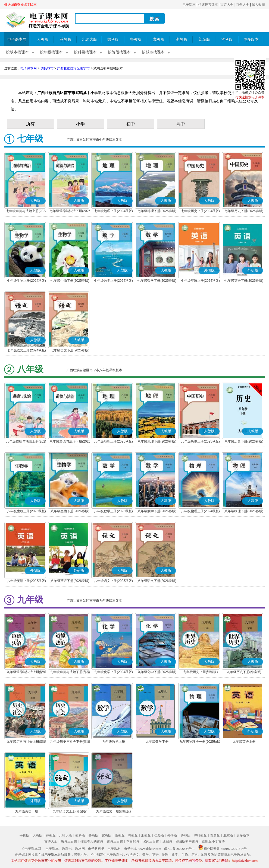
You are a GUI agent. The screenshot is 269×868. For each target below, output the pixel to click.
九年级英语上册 (244, 742)
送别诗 (167, 841)
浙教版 (182, 39)
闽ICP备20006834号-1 (179, 849)
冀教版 (159, 39)
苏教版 (65, 39)
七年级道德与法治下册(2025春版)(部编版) (70, 212)
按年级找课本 (51, 52)
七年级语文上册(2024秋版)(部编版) (26, 351)
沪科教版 (200, 835)
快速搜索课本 (208, 5)
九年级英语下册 (27, 811)
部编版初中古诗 (187, 841)
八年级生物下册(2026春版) (70, 511)
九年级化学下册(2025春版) (157, 672)
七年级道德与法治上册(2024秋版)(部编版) (26, 212)
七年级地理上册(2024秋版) (113, 211)
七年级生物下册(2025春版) (70, 281)
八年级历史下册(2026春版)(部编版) (244, 442)
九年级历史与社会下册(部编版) (70, 742)
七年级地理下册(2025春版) (157, 211)
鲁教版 (136, 39)
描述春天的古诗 (92, 841)
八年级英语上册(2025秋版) (26, 581)
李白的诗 (133, 841)
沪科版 (227, 39)
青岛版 (215, 835)
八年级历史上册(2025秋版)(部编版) (200, 442)
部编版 (204, 39)
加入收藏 (258, 5)
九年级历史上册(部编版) (201, 672)
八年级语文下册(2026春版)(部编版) (157, 581)
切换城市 (47, 68)
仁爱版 (159, 835)
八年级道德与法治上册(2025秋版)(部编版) (26, 442)
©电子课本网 (32, 849)
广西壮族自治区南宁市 (73, 68)
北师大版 (89, 39)
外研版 (172, 835)
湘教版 (146, 835)
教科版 (113, 39)
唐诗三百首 (69, 841)
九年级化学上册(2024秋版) (113, 672)
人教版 (43, 39)
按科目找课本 (85, 52)
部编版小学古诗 (213, 841)
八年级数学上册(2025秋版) (113, 511)
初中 (131, 124)
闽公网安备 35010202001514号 (222, 849)
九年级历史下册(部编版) (244, 672)
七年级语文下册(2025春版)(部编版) (70, 351)
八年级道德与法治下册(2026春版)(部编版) (70, 442)
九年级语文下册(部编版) (114, 811)
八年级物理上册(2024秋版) (200, 511)
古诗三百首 (115, 841)
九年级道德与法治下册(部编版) (70, 672)
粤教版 (133, 835)
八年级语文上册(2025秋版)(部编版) (113, 581)
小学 (80, 124)
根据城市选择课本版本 (20, 5)
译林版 (186, 835)
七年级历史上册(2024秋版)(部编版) (200, 212)
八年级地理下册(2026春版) (157, 441)
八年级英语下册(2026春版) (70, 581)
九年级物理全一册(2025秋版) (200, 742)
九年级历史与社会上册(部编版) (27, 742)
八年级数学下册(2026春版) (157, 511)
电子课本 (189, 5)
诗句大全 (243, 5)
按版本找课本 (17, 52)
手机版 (24, 835)
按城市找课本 (153, 52)
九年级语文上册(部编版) (70, 811)
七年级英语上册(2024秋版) (200, 281)
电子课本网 (17, 39)
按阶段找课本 (119, 52)
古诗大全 (227, 5)
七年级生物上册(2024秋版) (26, 281)
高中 (181, 124)
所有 (30, 124)
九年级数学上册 (114, 742)
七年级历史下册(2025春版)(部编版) (244, 212)
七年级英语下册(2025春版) (244, 281)
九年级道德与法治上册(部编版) (27, 672)
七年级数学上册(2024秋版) (113, 281)
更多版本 (251, 39)
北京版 (228, 835)
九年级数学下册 (157, 742)
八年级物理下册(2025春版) (244, 511)
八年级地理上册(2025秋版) (113, 441)
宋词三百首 (151, 841)
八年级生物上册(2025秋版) (26, 511)
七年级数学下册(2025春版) (157, 281)
